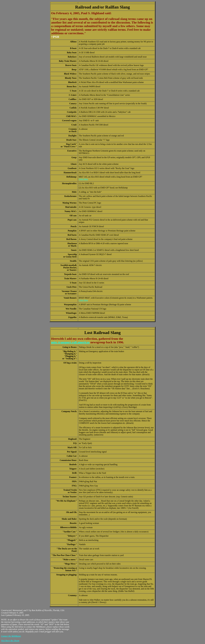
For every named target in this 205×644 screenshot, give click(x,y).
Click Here (83, 179)
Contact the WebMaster (11, 636)
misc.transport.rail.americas (70, 342)
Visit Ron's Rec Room (10, 641)
